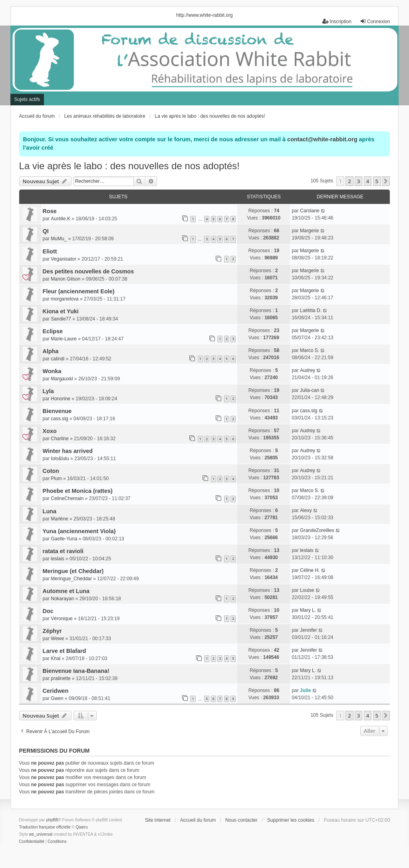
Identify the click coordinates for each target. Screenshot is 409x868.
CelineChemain (67, 498)
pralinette (61, 678)
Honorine (61, 399)
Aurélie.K (61, 219)
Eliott (50, 251)
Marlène (59, 519)
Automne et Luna (66, 591)
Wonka (52, 371)
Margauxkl (62, 379)
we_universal (41, 834)
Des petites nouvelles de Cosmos (88, 271)
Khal (56, 658)
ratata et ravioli (63, 551)
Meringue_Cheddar (71, 579)
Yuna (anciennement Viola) (79, 531)
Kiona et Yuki (61, 311)
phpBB (52, 820)
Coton (51, 471)
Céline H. (310, 570)
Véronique (62, 619)
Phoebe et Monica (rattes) (78, 491)
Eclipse (53, 331)
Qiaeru (82, 827)
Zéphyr (52, 631)
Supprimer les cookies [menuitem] (291, 820)
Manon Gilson (66, 279)
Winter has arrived (68, 451)
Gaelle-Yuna (64, 539)
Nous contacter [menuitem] (241, 820)
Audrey (308, 370)
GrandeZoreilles (317, 530)
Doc (48, 611)
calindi (58, 359)
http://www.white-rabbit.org (204, 15)
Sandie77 (61, 319)
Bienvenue (57, 411)
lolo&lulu (60, 459)
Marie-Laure (64, 339)
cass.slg (59, 419)
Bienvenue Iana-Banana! (76, 671)
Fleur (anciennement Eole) (79, 291)
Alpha (51, 351)
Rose (50, 211)
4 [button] (368, 181)
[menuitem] (32, 842)
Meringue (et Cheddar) (73, 571)
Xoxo (50, 431)
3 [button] (358, 181)
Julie (305, 690)
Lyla (48, 391)
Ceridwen (56, 691)
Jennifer (309, 630)
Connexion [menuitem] (375, 21)
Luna (50, 511)
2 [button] (349, 181)
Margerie (309, 231)
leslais (57, 559)
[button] (386, 181)
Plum (56, 478)
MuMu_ (59, 239)
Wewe (57, 639)
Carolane (310, 211)
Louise (307, 590)
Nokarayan (62, 599)
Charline (60, 439)
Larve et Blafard (65, 651)
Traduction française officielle (45, 827)
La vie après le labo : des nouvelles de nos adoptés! (129, 166)
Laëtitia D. (311, 310)
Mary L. (308, 610)
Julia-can (310, 390)
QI (46, 231)
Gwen (57, 698)
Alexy (306, 510)
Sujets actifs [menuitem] (27, 99)
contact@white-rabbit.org (322, 139)
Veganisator (63, 259)
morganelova (65, 299)
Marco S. (310, 350)
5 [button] (377, 181)
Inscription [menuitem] (337, 21)
